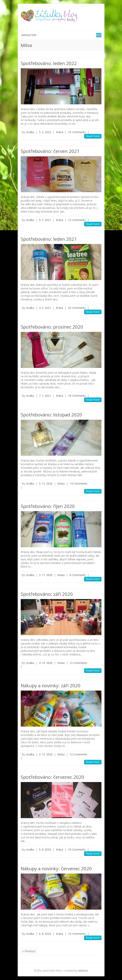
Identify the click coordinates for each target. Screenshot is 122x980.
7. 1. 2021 (45, 396)
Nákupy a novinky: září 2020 (51, 685)
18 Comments (77, 396)
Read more (93, 136)
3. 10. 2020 (46, 754)
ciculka (30, 132)
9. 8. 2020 (45, 849)
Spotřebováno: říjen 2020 (48, 506)
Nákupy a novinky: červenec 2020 (56, 868)
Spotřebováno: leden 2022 (49, 63)
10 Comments (77, 849)
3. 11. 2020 (46, 575)
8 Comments (78, 575)
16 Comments (77, 132)
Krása (59, 132)
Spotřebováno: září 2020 (47, 594)
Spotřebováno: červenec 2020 (52, 777)
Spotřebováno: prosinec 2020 (52, 327)
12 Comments (77, 220)
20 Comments (77, 308)
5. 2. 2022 (45, 132)
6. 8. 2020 (45, 934)
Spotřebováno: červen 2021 (50, 151)
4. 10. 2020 (46, 663)
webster (83, 971)
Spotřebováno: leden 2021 (49, 239)
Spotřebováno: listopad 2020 (51, 415)
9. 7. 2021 (45, 220)
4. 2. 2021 (45, 308)
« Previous (29, 951)
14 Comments (78, 483)
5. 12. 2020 (46, 483)
